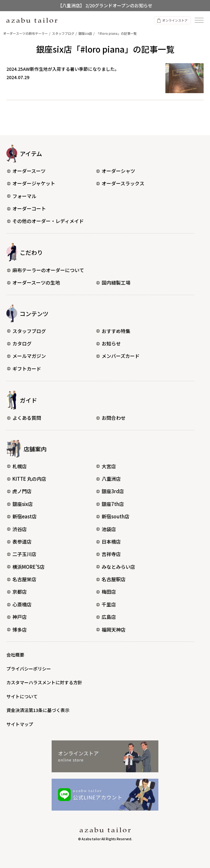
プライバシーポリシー (29, 669)
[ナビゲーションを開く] (199, 20)
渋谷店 (17, 529)
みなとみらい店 (116, 567)
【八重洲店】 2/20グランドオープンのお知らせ (105, 5)
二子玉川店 (22, 554)
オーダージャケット (31, 183)
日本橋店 (109, 542)
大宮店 (106, 466)
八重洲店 (109, 479)
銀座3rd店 (110, 491)
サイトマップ (20, 724)
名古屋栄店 (22, 579)
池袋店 (106, 529)
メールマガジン (26, 356)
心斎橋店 (19, 604)
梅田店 (106, 592)
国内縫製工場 (113, 282)
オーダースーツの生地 (33, 282)
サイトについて (22, 696)
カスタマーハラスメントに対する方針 (44, 682)
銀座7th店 (110, 504)
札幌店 (17, 466)
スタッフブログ (26, 331)
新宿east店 (22, 516)
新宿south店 (113, 516)
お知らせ (109, 343)
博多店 (17, 630)
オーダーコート (26, 208)
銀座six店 (20, 504)
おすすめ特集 (113, 331)
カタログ (19, 343)
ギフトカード (24, 369)
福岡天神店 (111, 630)
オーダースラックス (120, 183)
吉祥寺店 (109, 554)
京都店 (17, 592)
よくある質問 (24, 418)
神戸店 (17, 617)
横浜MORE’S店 (26, 567)
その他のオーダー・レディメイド (45, 221)
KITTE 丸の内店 (27, 479)
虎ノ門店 (19, 491)
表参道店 (19, 542)
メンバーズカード (118, 356)
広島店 (106, 617)
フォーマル (22, 196)
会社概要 (15, 655)
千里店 (106, 604)
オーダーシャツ (116, 171)
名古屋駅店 (111, 579)
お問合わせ (111, 418)
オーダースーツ (26, 171)
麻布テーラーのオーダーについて (46, 270)
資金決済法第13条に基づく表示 (38, 710)
